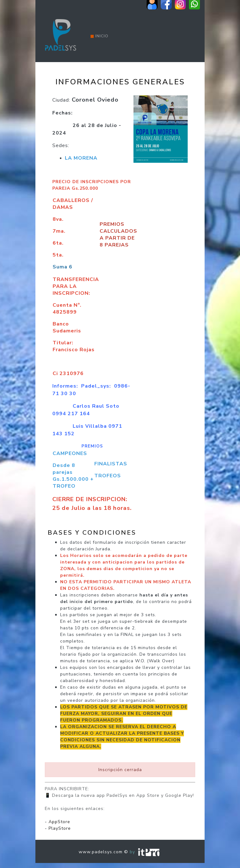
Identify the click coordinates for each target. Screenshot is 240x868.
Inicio (99, 36)
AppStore (59, 822)
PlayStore (60, 828)
